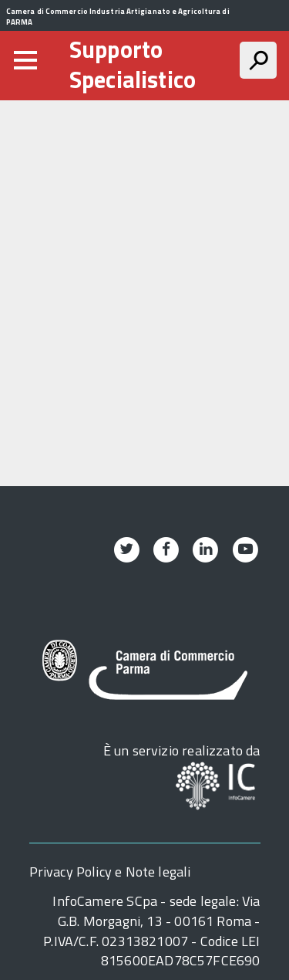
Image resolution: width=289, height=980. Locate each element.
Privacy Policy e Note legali (110, 872)
